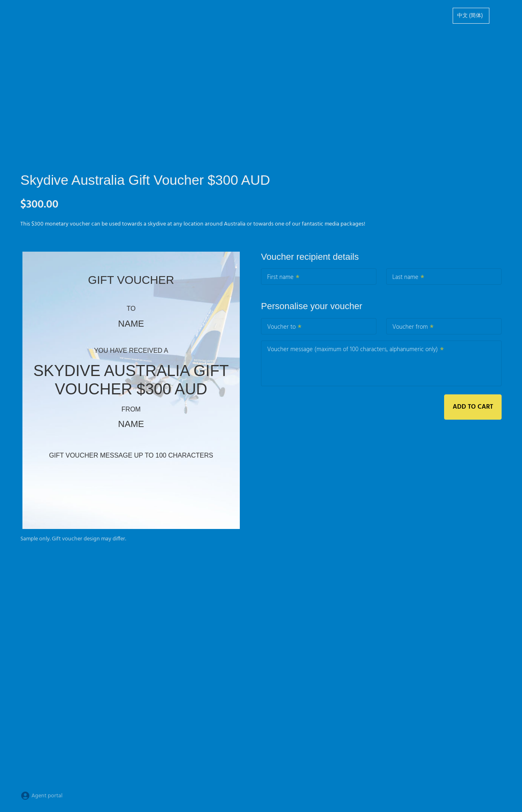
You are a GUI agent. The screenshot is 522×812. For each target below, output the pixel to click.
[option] (471, 16)
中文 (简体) (470, 16)
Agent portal (41, 796)
